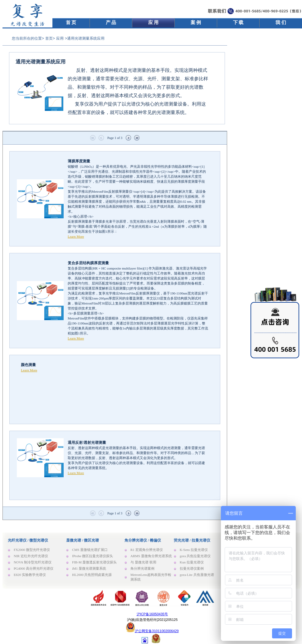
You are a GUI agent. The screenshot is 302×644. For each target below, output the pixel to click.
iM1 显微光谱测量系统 (89, 568)
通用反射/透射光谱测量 (87, 443)
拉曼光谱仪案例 (192, 568)
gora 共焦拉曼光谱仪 (195, 556)
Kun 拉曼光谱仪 (192, 562)
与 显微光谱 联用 (143, 562)
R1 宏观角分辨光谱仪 (147, 550)
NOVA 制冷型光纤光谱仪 (33, 562)
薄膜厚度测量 (79, 161)
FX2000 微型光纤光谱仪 (32, 550)
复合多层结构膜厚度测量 (88, 263)
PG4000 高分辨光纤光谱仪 (34, 568)
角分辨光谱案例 (142, 568)
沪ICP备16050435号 (152, 614)
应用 (60, 38)
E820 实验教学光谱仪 (30, 575)
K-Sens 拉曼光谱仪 (194, 550)
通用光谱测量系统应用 (41, 62)
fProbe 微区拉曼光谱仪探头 (93, 556)
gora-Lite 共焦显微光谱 (197, 575)
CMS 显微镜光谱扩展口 (90, 550)
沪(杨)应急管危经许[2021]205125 (152, 620)
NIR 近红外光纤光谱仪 (31, 556)
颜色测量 (28, 365)
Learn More (76, 236)
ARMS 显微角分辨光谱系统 (151, 556)
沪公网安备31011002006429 (157, 631)
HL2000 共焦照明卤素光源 (92, 575)
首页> (50, 38)
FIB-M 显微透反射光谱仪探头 (94, 562)
